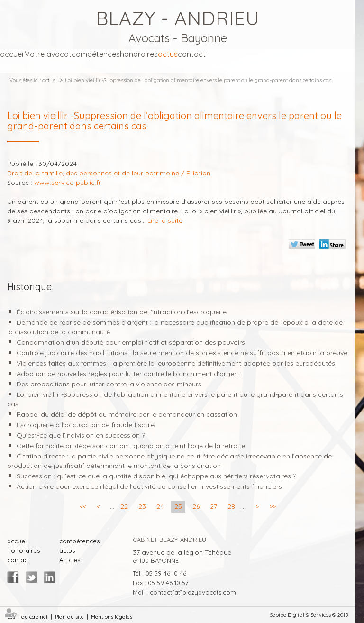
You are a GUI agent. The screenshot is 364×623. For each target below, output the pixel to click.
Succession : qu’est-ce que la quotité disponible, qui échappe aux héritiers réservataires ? (156, 476)
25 (178, 506)
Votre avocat (48, 54)
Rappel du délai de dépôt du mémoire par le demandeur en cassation (127, 414)
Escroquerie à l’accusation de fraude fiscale (86, 425)
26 (196, 506)
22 (124, 506)
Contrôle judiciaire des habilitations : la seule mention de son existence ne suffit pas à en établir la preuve (182, 353)
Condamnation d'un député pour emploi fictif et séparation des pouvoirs (131, 342)
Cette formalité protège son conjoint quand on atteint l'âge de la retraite (131, 446)
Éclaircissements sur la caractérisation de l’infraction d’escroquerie (122, 312)
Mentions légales (112, 617)
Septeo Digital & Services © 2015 (309, 615)
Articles (70, 560)
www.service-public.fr (68, 183)
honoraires (139, 54)
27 (214, 506)
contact (192, 54)
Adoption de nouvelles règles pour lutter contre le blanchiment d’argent (128, 374)
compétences (96, 54)
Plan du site (69, 617)
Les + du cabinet (27, 617)
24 (160, 506)
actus (168, 54)
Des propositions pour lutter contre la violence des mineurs (109, 384)
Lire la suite (165, 220)
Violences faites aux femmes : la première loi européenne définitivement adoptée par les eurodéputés (176, 363)
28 (231, 506)
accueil (12, 54)
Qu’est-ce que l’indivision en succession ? (81, 435)
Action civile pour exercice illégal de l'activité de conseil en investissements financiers (149, 486)
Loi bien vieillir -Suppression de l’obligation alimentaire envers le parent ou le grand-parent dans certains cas (198, 80)
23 (142, 506)
